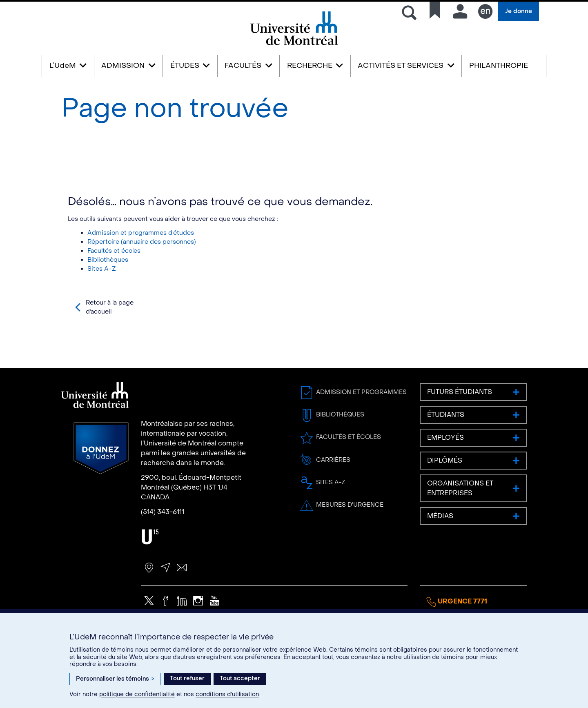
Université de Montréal (294, 44)
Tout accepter (240, 678)
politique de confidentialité (137, 694)
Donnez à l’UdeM (101, 472)
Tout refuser (187, 678)
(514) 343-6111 (163, 535)
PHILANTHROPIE (499, 66)
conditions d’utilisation (227, 694)
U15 (150, 560)
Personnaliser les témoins (115, 679)
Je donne (519, 11)
